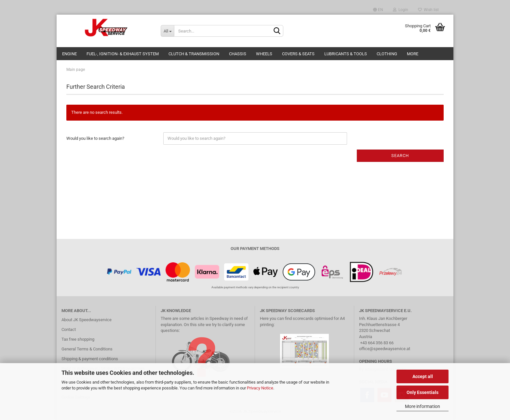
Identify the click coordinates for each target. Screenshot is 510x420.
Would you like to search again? (95, 138)
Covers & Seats (298, 54)
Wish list (428, 10)
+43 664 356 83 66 (377, 343)
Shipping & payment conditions (90, 359)
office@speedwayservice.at (385, 349)
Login (401, 10)
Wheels (264, 54)
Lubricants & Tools (346, 54)
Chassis (238, 54)
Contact (69, 329)
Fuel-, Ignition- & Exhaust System (123, 54)
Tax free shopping (78, 339)
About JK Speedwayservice (87, 320)
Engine (69, 54)
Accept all (423, 376)
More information (423, 406)
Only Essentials (423, 392)
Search (400, 156)
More (413, 54)
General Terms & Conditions (87, 349)
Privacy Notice (260, 388)
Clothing (387, 54)
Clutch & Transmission (194, 54)
